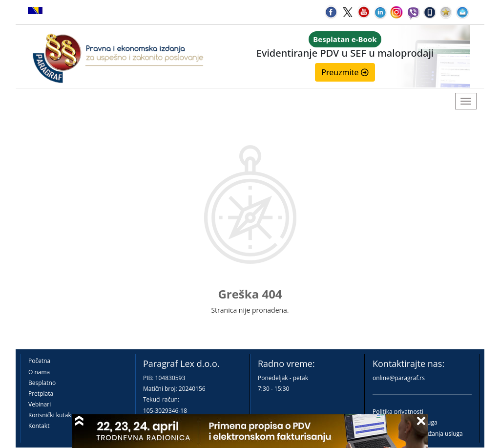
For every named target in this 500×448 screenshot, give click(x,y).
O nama (39, 372)
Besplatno (42, 383)
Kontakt (39, 426)
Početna (39, 361)
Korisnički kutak (50, 415)
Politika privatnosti (398, 412)
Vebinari (40, 404)
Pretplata (41, 394)
